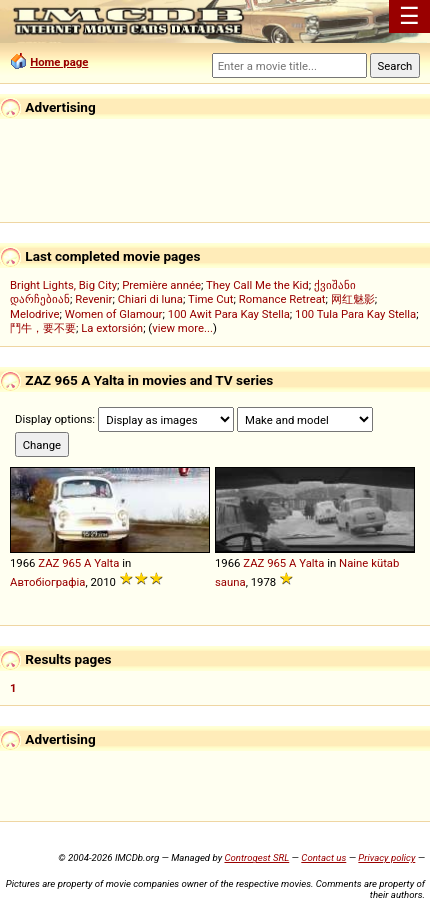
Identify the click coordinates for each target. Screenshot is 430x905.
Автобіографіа (47, 582)
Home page (59, 62)
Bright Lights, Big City (63, 285)
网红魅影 (353, 299)
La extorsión (112, 328)
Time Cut (211, 299)
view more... (182, 328)
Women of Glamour (114, 314)
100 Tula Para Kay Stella (355, 314)
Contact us (323, 857)
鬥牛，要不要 (43, 328)
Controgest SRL (256, 857)
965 (71, 563)
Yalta (106, 563)
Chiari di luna (150, 299)
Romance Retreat (282, 299)
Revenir (93, 299)
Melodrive (35, 314)
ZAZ (48, 563)
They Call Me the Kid (257, 285)
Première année (161, 285)
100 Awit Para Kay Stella (229, 314)
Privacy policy (386, 857)
